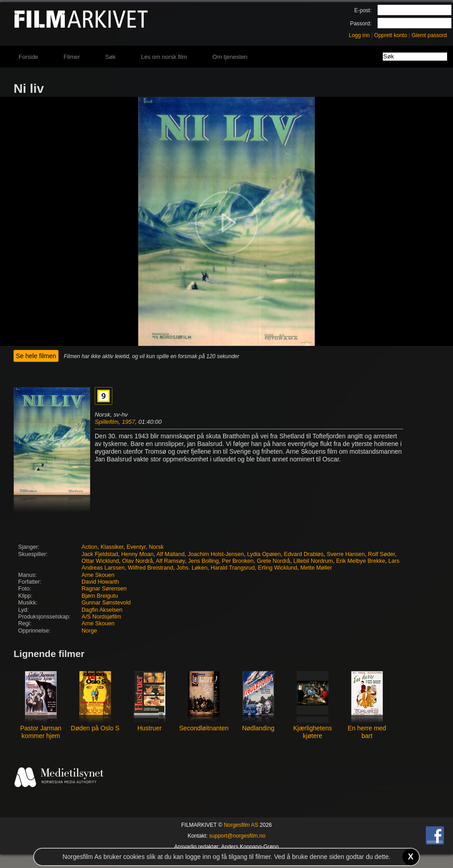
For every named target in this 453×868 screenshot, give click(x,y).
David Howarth (100, 582)
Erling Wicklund (277, 568)
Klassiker (112, 547)
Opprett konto (391, 35)
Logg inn (359, 35)
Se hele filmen (36, 356)
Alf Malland (170, 554)
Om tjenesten (230, 57)
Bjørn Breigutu (100, 596)
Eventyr (136, 547)
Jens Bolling (203, 561)
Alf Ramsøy (170, 561)
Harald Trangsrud (233, 568)
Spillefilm (107, 422)
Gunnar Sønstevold (106, 603)
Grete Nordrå (274, 561)
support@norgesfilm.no (237, 836)
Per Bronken (238, 561)
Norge (89, 631)
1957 (128, 422)
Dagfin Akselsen (102, 610)
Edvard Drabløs (304, 554)
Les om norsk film (164, 57)
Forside (28, 57)
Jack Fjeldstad (100, 554)
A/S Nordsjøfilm (101, 617)
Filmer (72, 57)
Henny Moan (137, 554)
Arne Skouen (98, 575)
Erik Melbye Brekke (361, 561)
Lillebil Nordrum (313, 561)
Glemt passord (429, 35)
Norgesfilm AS (241, 825)
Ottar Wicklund (100, 561)
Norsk (156, 547)
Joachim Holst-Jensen (216, 554)
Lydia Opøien (264, 554)
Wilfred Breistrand (150, 568)
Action (89, 547)
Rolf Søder (381, 554)
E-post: (363, 10)
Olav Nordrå (138, 561)
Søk (110, 57)
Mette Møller (316, 568)
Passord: (361, 24)
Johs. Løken (192, 568)
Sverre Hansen (346, 554)
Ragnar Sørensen (104, 589)
